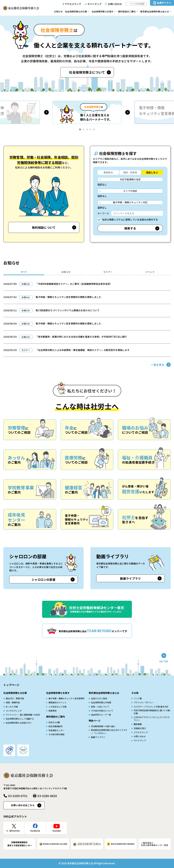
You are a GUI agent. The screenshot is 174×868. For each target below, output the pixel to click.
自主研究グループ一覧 (101, 715)
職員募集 (138, 724)
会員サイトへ (164, 3)
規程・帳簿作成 (13, 702)
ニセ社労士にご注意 (58, 707)
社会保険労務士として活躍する (20, 719)
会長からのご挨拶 (99, 698)
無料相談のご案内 (127, 11)
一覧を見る (157, 365)
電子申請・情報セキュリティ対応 (130, 202)
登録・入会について (100, 707)
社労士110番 (54, 722)
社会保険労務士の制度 (101, 702)
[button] (46, 112)
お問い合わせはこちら (23, 805)
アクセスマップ (73, 4)
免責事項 (52, 711)
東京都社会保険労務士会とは (154, 11)
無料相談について (44, 227)
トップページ (11, 685)
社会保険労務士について (87, 72)
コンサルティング (14, 711)
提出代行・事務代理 (15, 698)
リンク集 (138, 698)
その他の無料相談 (57, 734)
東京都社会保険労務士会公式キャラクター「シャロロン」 (109, 732)
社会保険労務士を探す (103, 11)
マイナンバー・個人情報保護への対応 (23, 715)
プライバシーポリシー (144, 702)
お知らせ (58, 11)
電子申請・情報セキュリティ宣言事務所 (66, 698)
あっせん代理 (12, 707)
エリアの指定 (130, 191)
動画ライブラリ (130, 578)
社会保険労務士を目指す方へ (19, 723)
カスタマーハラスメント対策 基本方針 (151, 707)
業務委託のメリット (58, 702)
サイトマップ (95, 4)
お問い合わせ (115, 4)
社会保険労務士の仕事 (76, 11)
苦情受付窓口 (140, 728)
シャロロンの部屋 (43, 579)
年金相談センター (57, 730)
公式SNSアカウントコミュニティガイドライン (152, 719)
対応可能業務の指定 (130, 179)
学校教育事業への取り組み (103, 726)
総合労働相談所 (55, 726)
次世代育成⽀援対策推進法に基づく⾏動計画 (152, 712)
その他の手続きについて (102, 711)
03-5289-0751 (18, 796)
